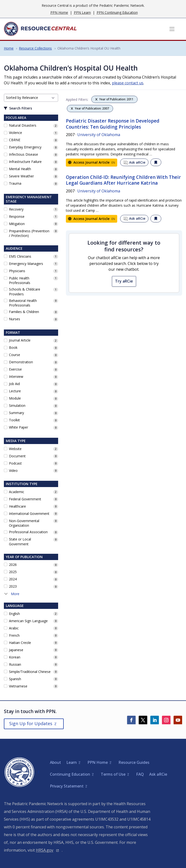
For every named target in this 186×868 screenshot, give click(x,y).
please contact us (128, 83)
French (14, 635)
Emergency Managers (26, 264)
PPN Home (59, 12)
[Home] (40, 29)
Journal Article (20, 340)
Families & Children (24, 312)
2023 (13, 586)
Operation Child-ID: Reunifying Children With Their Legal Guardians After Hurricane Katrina (123, 180)
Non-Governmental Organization (24, 523)
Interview (16, 376)
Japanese (16, 650)
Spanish (15, 679)
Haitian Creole (20, 643)
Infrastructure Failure (25, 162)
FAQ (140, 774)
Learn (72, 762)
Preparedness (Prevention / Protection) (29, 233)
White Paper (19, 427)
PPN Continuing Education (117, 12)
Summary (16, 413)
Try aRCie (124, 281)
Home (9, 48)
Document (17, 456)
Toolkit (14, 420)
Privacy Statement (67, 786)
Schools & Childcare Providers (25, 292)
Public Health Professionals (20, 281)
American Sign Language (28, 621)
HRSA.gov (45, 850)
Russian (15, 664)
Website (15, 449)
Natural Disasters (23, 125)
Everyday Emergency (25, 147)
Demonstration (21, 362)
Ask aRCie (134, 163)
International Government (29, 514)
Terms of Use (113, 774)
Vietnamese (18, 686)
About (55, 762)
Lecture (15, 391)
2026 (13, 565)
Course (15, 355)
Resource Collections (35, 48)
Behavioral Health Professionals (23, 303)
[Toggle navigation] (172, 29)
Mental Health (20, 169)
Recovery (16, 209)
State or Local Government (20, 542)
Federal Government (25, 499)
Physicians (17, 271)
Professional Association (28, 532)
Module (15, 398)
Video (13, 470)
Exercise (15, 369)
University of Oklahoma (99, 135)
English (14, 614)
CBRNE (15, 140)
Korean (15, 657)
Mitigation (17, 224)
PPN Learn (82, 12)
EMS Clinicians (20, 256)
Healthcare (17, 506)
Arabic (14, 628)
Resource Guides (134, 762)
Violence (15, 133)
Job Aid (14, 384)
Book (13, 347)
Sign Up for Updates (31, 723)
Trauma (15, 183)
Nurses (15, 319)
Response (17, 216)
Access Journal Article (92, 162)
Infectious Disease (23, 154)
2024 (13, 579)
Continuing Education (70, 774)
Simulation (17, 405)
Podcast (15, 463)
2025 (13, 572)
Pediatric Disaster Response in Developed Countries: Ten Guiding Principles (113, 124)
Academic (17, 492)
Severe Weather (21, 176)
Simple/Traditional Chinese (30, 672)
